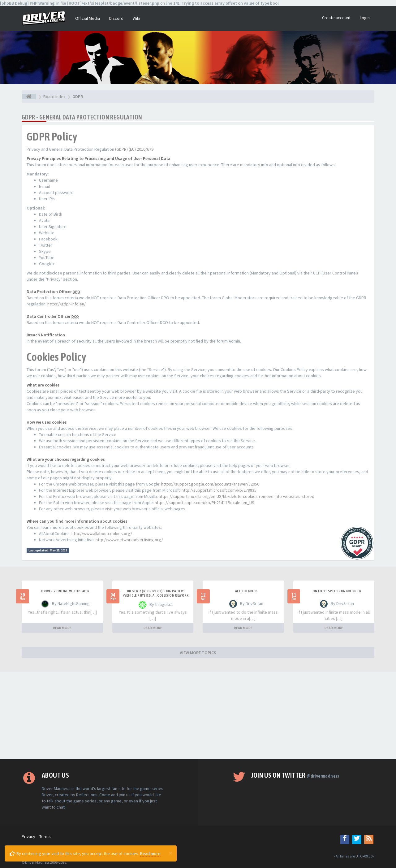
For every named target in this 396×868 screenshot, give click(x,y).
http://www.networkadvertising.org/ (129, 540)
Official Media (88, 18)
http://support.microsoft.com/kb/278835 (219, 490)
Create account (336, 18)
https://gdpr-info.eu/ (67, 304)
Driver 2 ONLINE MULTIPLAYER (65, 591)
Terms (45, 836)
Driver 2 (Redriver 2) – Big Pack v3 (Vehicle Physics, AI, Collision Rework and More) (156, 595)
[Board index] (29, 97)
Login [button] (365, 18)
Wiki (136, 18)
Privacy (28, 836)
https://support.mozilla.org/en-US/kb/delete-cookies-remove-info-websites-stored (237, 496)
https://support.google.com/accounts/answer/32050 (210, 484)
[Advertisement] (198, 715)
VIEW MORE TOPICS (198, 653)
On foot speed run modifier (337, 591)
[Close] (170, 853)
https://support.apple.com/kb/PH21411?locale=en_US (204, 503)
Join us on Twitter (295, 775)
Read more (150, 853)
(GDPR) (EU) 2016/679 (134, 149)
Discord (116, 18)
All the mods (246, 591)
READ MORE (62, 628)
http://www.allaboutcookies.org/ (102, 533)
